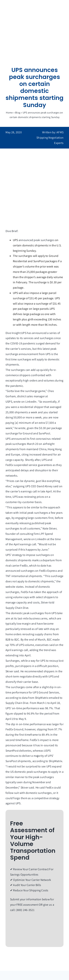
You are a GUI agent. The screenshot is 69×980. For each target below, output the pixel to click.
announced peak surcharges (37, 240)
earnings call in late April (36, 491)
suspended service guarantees (33, 465)
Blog (18, 113)
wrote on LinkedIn (25, 402)
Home (9, 113)
